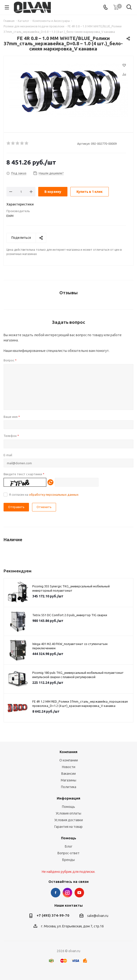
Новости (69, 767)
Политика (69, 787)
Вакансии (68, 774)
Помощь (68, 807)
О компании (69, 760)
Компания (68, 752)
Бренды (68, 860)
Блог (69, 846)
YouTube (79, 893)
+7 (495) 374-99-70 (53, 915)
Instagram (67, 893)
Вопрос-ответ (68, 853)
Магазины (68, 780)
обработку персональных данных (54, 495)
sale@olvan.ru (98, 916)
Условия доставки (69, 820)
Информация (68, 798)
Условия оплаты (68, 813)
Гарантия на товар (68, 827)
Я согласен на (44, 495)
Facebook (56, 893)
